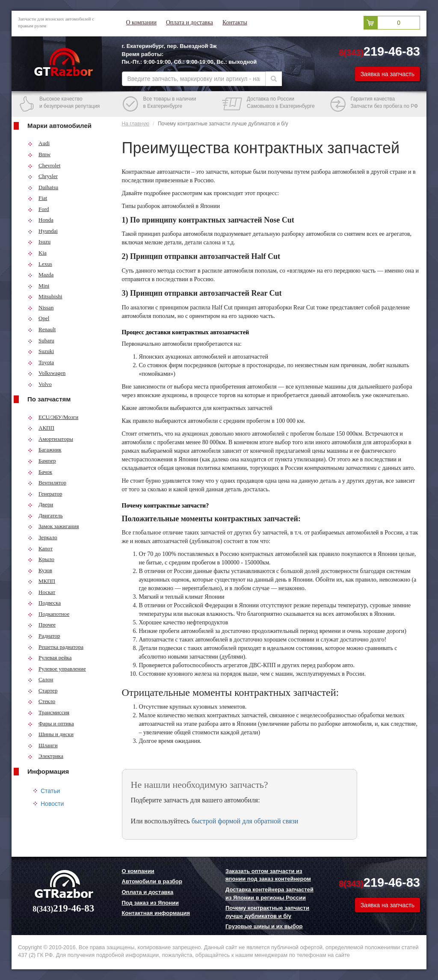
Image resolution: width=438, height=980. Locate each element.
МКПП (41, 581)
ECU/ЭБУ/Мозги (53, 417)
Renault (42, 329)
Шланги (43, 745)
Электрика (46, 756)
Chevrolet (44, 165)
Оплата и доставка (189, 22)
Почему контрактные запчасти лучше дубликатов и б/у (267, 912)
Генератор (45, 494)
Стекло (41, 701)
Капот (40, 548)
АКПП (41, 428)
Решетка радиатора (56, 647)
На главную (136, 124)
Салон (41, 679)
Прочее (42, 625)
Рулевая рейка (50, 658)
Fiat (37, 198)
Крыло (41, 559)
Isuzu (39, 242)
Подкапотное (49, 614)
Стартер (43, 690)
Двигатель (45, 515)
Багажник (45, 450)
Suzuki (41, 351)
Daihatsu (43, 187)
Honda (41, 220)
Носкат (41, 592)
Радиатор (44, 636)
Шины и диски (51, 734)
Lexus (40, 264)
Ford (38, 209)
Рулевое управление (57, 669)
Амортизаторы (50, 439)
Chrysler (43, 176)
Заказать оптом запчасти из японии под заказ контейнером (268, 875)
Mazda (41, 275)
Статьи (50, 791)
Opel (38, 318)
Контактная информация (156, 913)
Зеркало (43, 537)
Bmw (39, 154)
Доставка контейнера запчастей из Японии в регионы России (269, 894)
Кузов (40, 570)
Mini (38, 286)
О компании (141, 22)
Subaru (41, 340)
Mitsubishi (45, 296)
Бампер (42, 461)
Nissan (41, 307)
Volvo (40, 384)
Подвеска (44, 603)
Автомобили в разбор (152, 881)
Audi (39, 143)
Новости (52, 804)
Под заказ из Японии (151, 903)
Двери (40, 504)
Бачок (40, 472)
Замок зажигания (53, 526)
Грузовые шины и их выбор (264, 926)
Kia (37, 253)
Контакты (235, 22)
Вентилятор (47, 483)
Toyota (41, 362)
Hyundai (43, 231)
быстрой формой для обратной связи (245, 821)
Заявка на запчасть (388, 74)
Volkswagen (47, 373)
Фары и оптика (51, 723)
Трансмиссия (49, 712)
